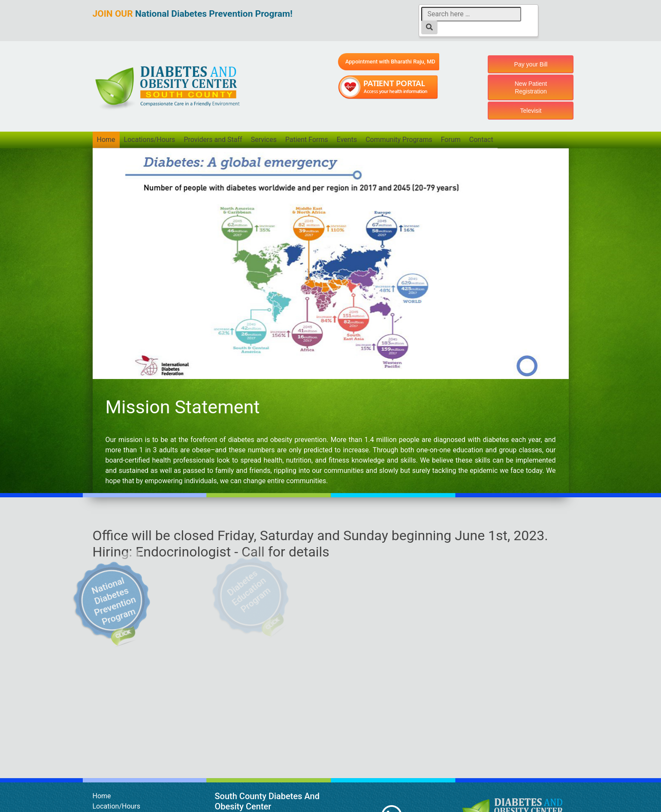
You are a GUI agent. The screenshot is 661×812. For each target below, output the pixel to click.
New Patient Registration (531, 87)
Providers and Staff (213, 140)
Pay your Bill (531, 64)
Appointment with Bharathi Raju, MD (390, 62)
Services (264, 140)
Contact (482, 140)
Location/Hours (117, 806)
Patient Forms (307, 140)
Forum (452, 140)
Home (106, 140)
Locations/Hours (150, 140)
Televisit (531, 111)
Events (348, 140)
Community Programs (400, 140)
